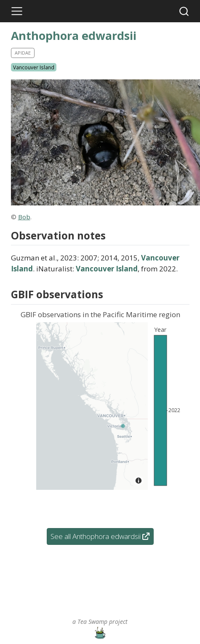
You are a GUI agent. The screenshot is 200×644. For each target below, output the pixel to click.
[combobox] (184, 11)
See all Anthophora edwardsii (100, 536)
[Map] (92, 406)
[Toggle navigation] (17, 11)
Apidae (23, 53)
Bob (24, 217)
